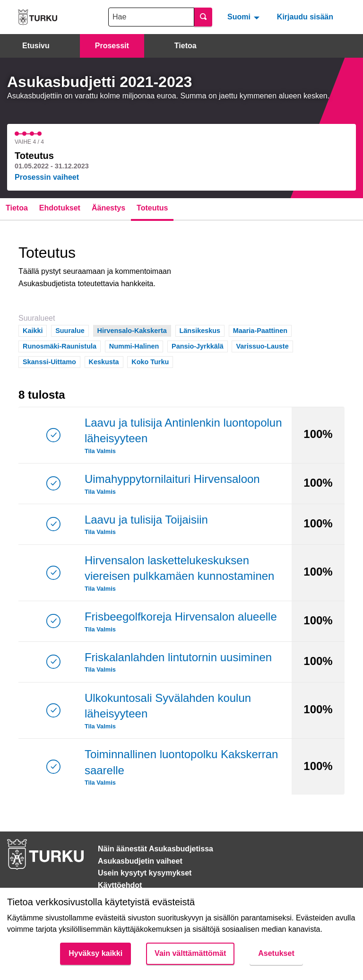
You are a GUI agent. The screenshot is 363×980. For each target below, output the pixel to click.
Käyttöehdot (120, 885)
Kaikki (33, 330)
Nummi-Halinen (134, 346)
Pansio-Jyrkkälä (198, 346)
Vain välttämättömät (190, 953)
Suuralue (70, 330)
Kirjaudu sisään (305, 17)
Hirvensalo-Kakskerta (132, 330)
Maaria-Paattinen (260, 330)
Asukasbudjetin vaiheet (140, 861)
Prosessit (112, 46)
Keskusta (104, 361)
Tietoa (186, 46)
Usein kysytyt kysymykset (145, 873)
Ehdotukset (60, 208)
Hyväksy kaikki (95, 953)
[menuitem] (245, 17)
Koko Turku (150, 361)
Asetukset (276, 953)
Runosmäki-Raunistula (60, 346)
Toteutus (152, 208)
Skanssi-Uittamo (49, 361)
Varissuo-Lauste (262, 346)
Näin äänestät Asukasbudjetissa (156, 849)
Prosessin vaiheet (47, 177)
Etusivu (36, 46)
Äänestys (108, 208)
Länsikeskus (200, 330)
